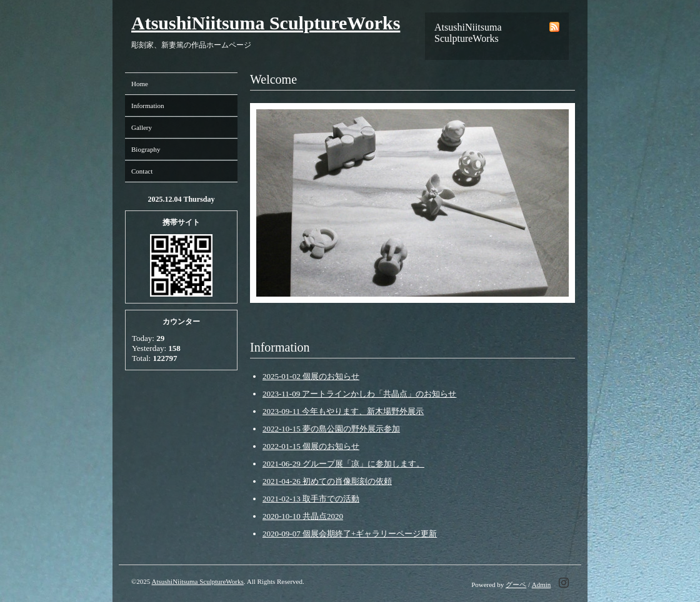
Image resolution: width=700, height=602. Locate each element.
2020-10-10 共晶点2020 (303, 516)
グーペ (516, 585)
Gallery (142, 127)
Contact (142, 171)
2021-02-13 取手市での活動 (311, 499)
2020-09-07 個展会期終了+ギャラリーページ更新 (350, 534)
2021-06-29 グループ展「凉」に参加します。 (343, 464)
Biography (146, 149)
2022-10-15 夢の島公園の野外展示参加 (331, 429)
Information (148, 106)
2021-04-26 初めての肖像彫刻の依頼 (327, 481)
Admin (542, 585)
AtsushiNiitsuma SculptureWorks (266, 23)
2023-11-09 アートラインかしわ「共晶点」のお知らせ (359, 394)
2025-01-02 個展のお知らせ (311, 376)
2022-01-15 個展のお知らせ (311, 446)
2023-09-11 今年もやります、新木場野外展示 (343, 411)
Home (140, 84)
